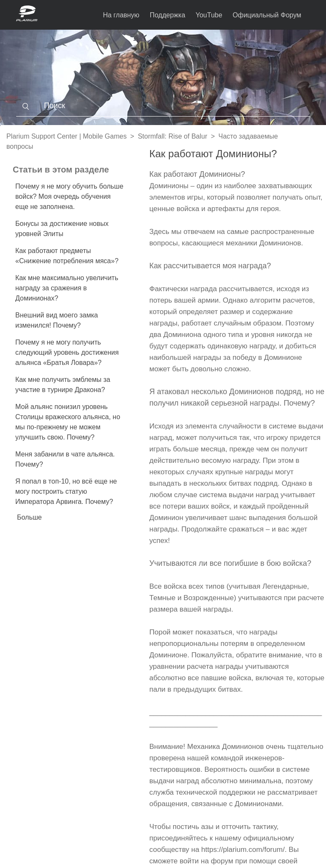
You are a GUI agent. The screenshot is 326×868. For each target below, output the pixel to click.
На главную (121, 15)
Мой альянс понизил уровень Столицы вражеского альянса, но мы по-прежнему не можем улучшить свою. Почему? (68, 422)
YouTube (209, 15)
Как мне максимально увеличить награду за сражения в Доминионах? (67, 288)
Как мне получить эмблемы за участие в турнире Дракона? (63, 385)
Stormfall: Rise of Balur (173, 136)
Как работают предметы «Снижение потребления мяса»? (67, 256)
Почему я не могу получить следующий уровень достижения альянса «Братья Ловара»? (67, 352)
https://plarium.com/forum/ (243, 850)
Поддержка (167, 15)
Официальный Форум (267, 15)
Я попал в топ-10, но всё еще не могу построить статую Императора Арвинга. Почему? (66, 491)
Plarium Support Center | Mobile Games (66, 136)
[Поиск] (163, 106)
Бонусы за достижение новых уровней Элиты (62, 229)
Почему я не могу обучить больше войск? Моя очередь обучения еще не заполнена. (69, 196)
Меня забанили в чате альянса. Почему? (65, 459)
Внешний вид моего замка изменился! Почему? (57, 320)
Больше (29, 517)
